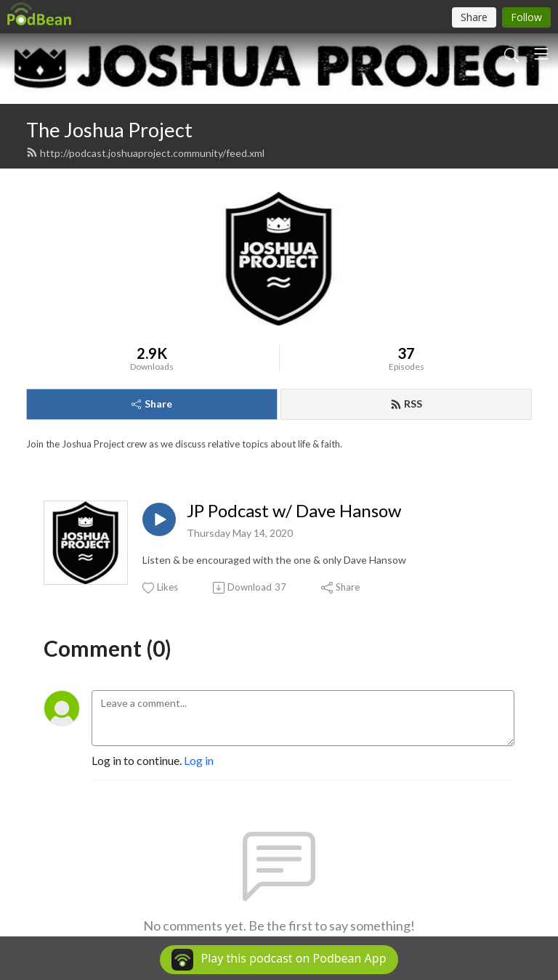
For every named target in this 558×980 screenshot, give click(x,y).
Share (152, 404)
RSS (406, 404)
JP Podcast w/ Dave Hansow (294, 511)
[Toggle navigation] (541, 54)
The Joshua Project (109, 130)
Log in (199, 760)
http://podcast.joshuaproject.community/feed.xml (145, 153)
